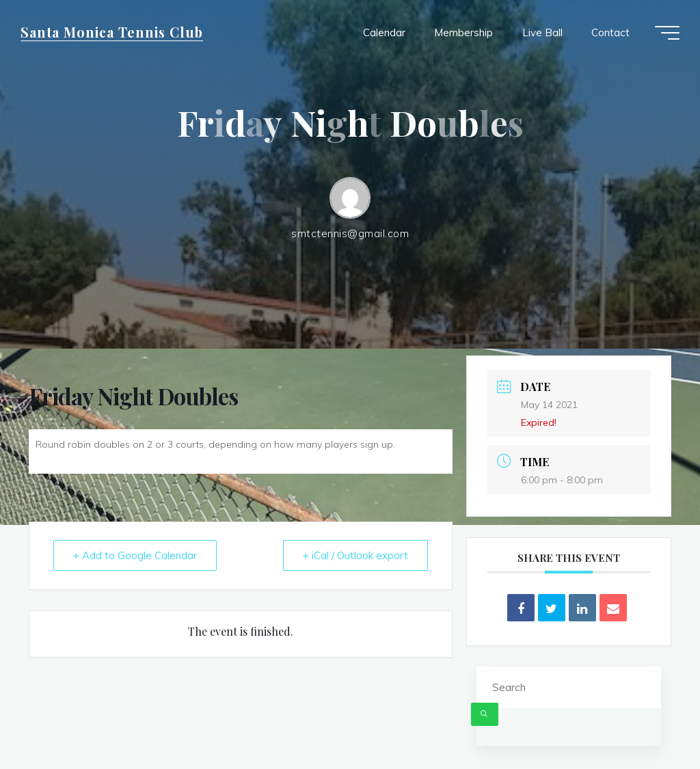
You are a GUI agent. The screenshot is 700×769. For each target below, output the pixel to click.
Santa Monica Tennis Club (112, 32)
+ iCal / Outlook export (355, 555)
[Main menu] (667, 33)
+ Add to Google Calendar (135, 555)
